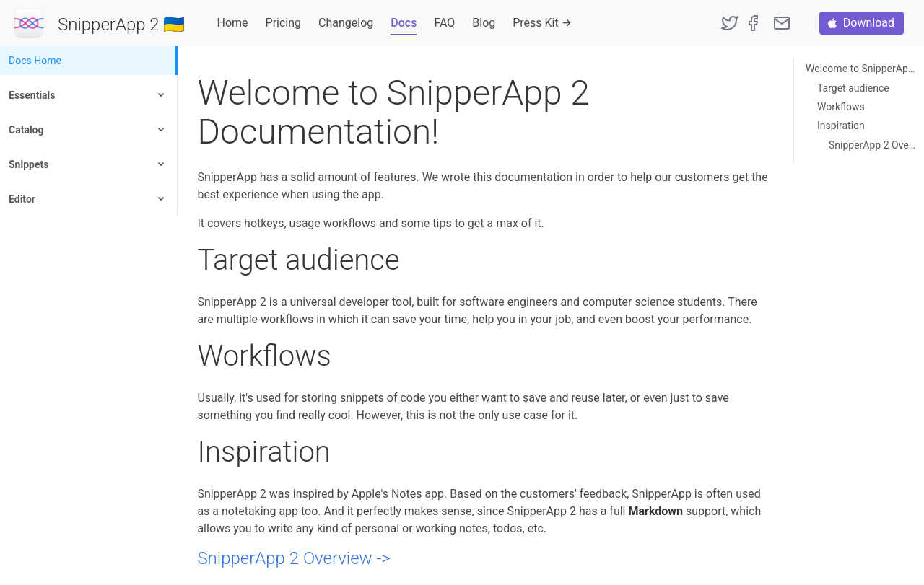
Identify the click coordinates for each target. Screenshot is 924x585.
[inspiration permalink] (190, 452)
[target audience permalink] (190, 260)
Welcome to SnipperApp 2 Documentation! (861, 69)
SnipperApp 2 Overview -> (293, 558)
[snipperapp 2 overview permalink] (190, 559)
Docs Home (35, 61)
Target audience (853, 88)
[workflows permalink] (190, 356)
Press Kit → (542, 23)
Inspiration (841, 126)
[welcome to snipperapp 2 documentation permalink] (190, 93)
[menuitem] (89, 61)
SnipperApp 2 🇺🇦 (121, 25)
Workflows (841, 107)
